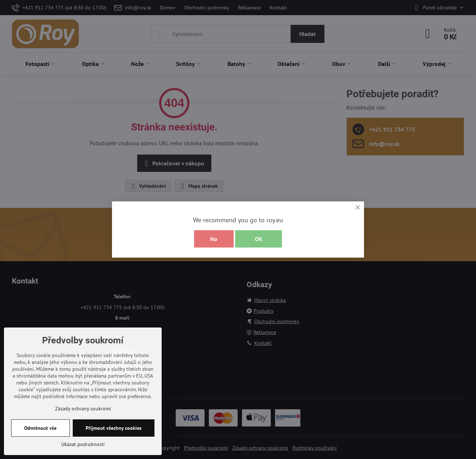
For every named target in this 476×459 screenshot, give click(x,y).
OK (259, 239)
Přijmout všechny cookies (114, 428)
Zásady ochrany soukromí (83, 409)
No (214, 239)
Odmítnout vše (40, 428)
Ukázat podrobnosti (83, 444)
